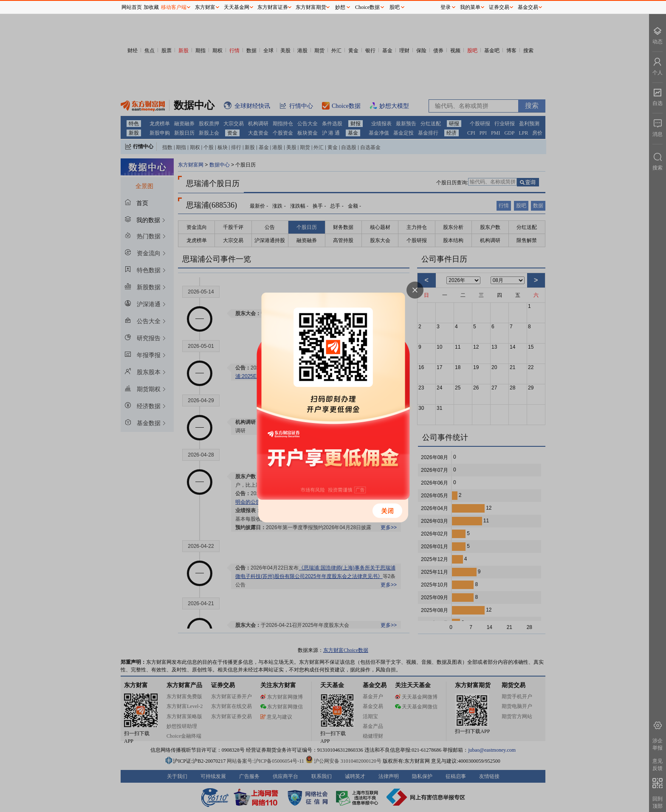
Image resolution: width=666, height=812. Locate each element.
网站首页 (132, 7)
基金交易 (528, 7)
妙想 (340, 7)
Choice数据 (367, 7)
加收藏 (151, 7)
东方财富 (205, 7)
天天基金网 (237, 7)
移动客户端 (174, 7)
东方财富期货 (311, 7)
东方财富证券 (273, 7)
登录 (446, 7)
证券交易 (499, 7)
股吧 (395, 7)
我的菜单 (470, 7)
